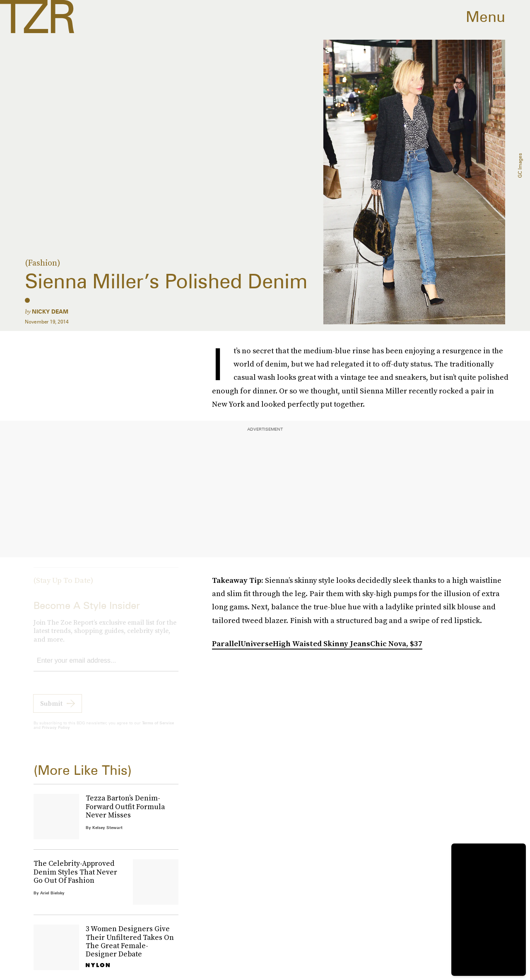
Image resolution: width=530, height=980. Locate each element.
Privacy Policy (56, 734)
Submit (51, 710)
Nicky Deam (50, 311)
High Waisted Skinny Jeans (322, 643)
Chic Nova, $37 (396, 643)
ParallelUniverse (242, 643)
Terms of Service (158, 729)
